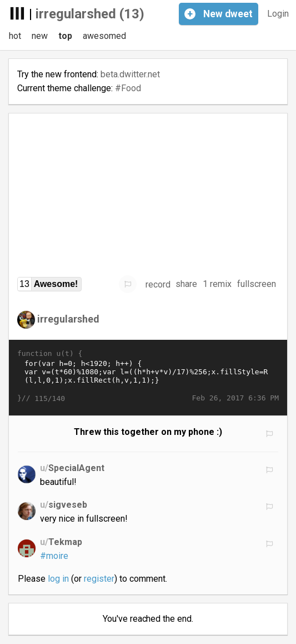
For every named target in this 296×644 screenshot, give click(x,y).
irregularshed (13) (90, 14)
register (99, 579)
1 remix (217, 284)
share (186, 284)
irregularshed (68, 318)
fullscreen (257, 284)
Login (278, 14)
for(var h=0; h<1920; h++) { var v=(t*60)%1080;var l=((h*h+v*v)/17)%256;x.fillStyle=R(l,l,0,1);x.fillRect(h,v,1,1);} (148, 376)
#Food (128, 88)
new (40, 36)
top (65, 36)
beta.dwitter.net (130, 74)
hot (15, 36)
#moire (54, 556)
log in (58, 579)
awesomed (104, 36)
